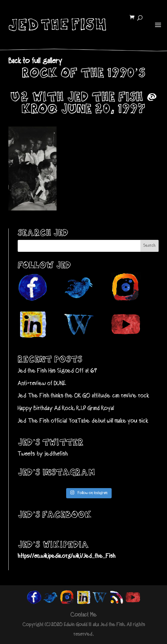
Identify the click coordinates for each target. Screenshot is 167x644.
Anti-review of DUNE (42, 384)
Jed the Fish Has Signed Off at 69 (57, 371)
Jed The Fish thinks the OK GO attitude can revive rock (83, 396)
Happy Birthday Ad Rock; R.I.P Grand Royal (66, 408)
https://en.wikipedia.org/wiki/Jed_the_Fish (67, 556)
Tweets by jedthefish (43, 454)
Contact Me (83, 615)
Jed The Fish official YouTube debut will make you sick (83, 421)
